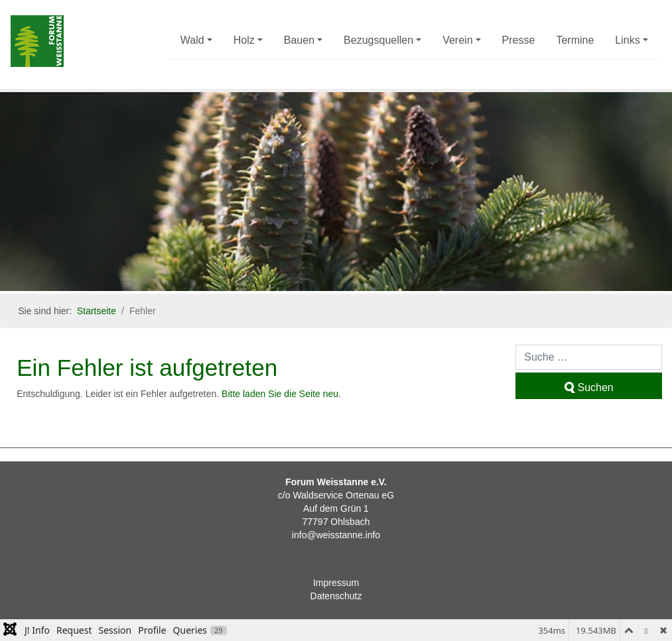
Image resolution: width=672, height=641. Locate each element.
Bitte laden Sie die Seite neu (280, 394)
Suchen (589, 387)
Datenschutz (336, 596)
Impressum (336, 583)
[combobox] (589, 357)
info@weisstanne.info (336, 535)
